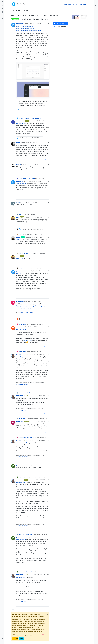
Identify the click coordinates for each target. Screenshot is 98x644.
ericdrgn (19, 164)
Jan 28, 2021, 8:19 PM (31, 143)
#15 (48, 421)
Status (70, 4)
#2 (49, 121)
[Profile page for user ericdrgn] (13, 165)
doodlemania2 (20, 421)
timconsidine (20, 354)
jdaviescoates (20, 301)
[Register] (96, 5)
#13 (48, 354)
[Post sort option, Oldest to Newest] (61, 27)
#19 (48, 537)
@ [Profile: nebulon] (20, 259)
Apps (65, 4)
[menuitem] (96, 2)
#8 (49, 237)
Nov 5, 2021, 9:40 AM (34, 537)
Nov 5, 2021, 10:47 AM (39, 575)
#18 (48, 480)
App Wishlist (15, 19)
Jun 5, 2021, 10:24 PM (39, 440)
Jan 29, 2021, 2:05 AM (31, 202)
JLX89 (18, 202)
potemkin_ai (20, 465)
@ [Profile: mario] (19, 240)
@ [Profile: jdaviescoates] (21, 329)
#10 (48, 271)
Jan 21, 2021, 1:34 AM (34, 24)
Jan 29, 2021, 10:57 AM (36, 217)
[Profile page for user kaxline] (13, 144)
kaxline (18, 143)
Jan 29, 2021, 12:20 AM (35, 181)
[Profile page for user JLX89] (13, 204)
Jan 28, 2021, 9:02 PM (32, 164)
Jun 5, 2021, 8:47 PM (40, 421)
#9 (49, 256)
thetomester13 (20, 121)
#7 (49, 217)
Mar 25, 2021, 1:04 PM (35, 301)
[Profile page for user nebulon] (13, 238)
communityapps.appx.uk (22, 384)
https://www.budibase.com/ (25, 26)
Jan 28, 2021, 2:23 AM (40, 121)
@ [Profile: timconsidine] (21, 424)
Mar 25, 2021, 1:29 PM (31, 327)
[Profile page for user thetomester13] (13, 122)
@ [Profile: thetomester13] (21, 184)
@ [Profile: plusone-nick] (21, 123)
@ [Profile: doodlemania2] (22, 443)
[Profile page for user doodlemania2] (13, 423)
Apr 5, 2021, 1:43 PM (39, 354)
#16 (48, 440)
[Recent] (2, 5)
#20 (48, 575)
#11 (49, 301)
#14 (48, 396)
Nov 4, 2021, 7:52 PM (39, 480)
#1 (49, 24)
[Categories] (2, 2)
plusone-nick (20, 24)
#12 (48, 327)
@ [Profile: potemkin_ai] (21, 482)
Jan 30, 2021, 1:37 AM (35, 271)
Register (15, 639)
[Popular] (2, 12)
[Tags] (2, 9)
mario (18, 217)
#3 (49, 143)
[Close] (47, 614)
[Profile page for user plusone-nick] (13, 25)
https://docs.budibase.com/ (25, 28)
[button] (2, 639)
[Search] (2, 19)
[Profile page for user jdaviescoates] (13, 303)
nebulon (19, 237)
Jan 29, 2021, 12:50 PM (36, 256)
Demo (75, 4)
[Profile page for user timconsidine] (13, 356)
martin (18, 327)
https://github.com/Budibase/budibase (28, 30)
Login (21, 639)
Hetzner (32, 312)
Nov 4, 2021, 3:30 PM (34, 465)
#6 (49, 202)
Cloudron (21, 312)
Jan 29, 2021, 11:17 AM (36, 237)
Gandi (27, 312)
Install (85, 4)
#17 (49, 465)
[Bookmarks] (2, 15)
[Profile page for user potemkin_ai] (13, 466)
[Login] (96, 2)
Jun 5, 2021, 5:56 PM (39, 396)
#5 (49, 181)
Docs (80, 4)
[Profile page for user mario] (13, 218)
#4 (49, 164)
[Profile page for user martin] (13, 328)
